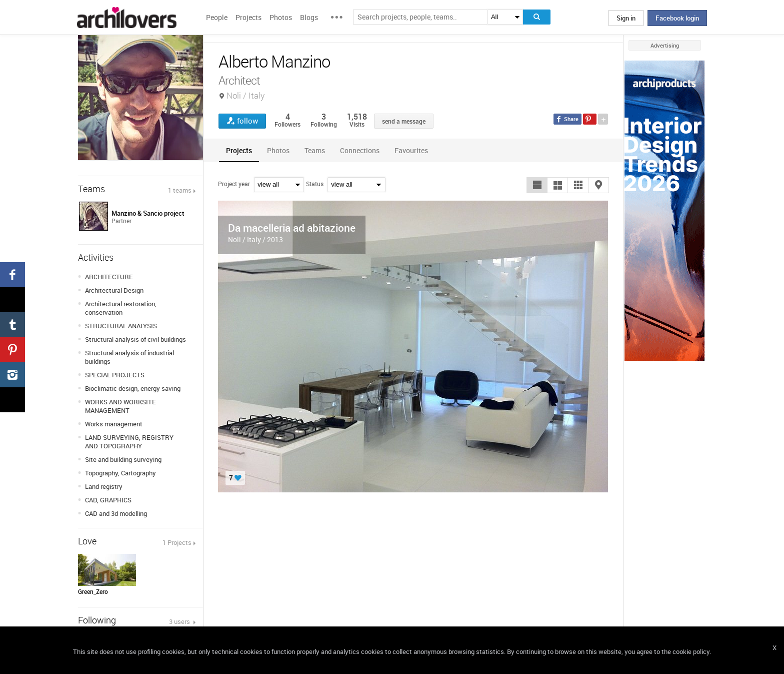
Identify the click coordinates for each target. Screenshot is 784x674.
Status (315, 184)
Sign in (626, 18)
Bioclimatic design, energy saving (133, 388)
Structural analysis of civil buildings (135, 339)
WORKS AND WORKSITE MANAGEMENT (120, 406)
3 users (180, 621)
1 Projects (177, 542)
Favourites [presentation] (411, 150)
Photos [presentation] (278, 150)
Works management (114, 424)
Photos (281, 17)
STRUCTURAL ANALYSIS (121, 326)
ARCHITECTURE (109, 277)
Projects (248, 17)
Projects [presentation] (239, 150)
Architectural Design (114, 290)
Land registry (104, 486)
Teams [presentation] (315, 150)
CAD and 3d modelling (116, 513)
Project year (234, 184)
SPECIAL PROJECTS (115, 375)
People (217, 17)
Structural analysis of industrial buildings (129, 357)
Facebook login (677, 18)
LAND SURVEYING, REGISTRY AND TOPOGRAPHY (129, 442)
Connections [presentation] (360, 150)
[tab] (239, 150)
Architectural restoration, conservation (121, 308)
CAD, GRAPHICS (108, 500)
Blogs (309, 17)
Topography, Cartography (120, 473)
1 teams (180, 190)
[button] (537, 185)
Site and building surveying (123, 459)
